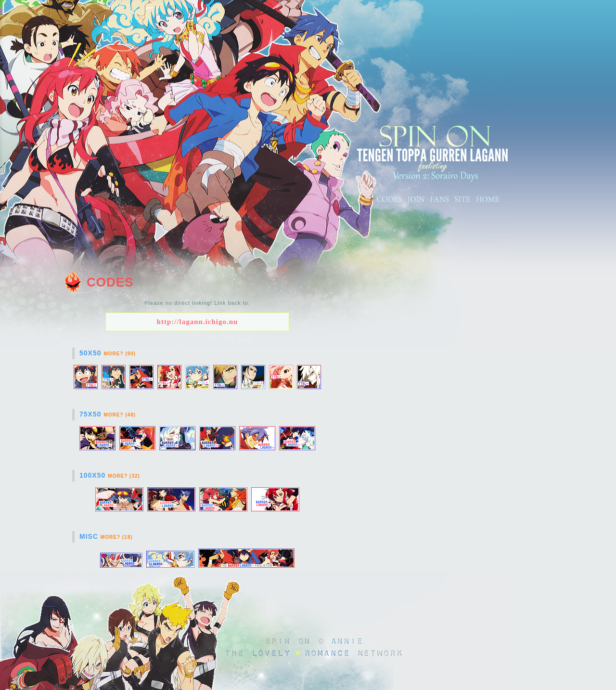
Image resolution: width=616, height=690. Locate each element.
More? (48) (120, 415)
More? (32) (124, 476)
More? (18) (117, 537)
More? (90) (120, 354)
